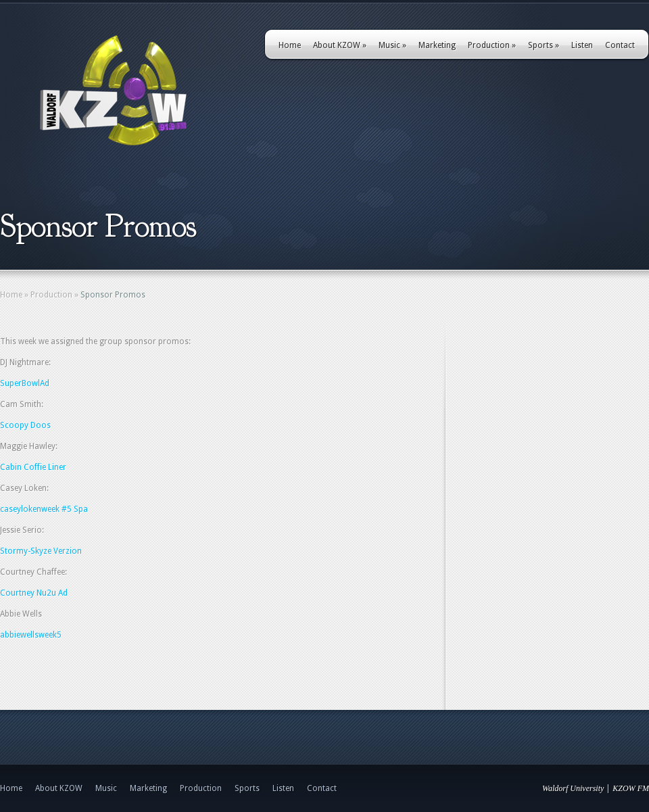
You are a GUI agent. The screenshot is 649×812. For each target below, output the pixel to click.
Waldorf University (573, 788)
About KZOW (340, 45)
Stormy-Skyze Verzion (41, 551)
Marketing (437, 45)
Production (492, 45)
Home (290, 45)
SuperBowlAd (25, 383)
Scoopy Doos (25, 425)
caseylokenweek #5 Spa (44, 509)
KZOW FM (631, 788)
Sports (544, 45)
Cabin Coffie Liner (33, 467)
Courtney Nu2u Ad (34, 593)
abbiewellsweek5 (31, 635)
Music (392, 45)
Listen (582, 45)
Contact (620, 45)
